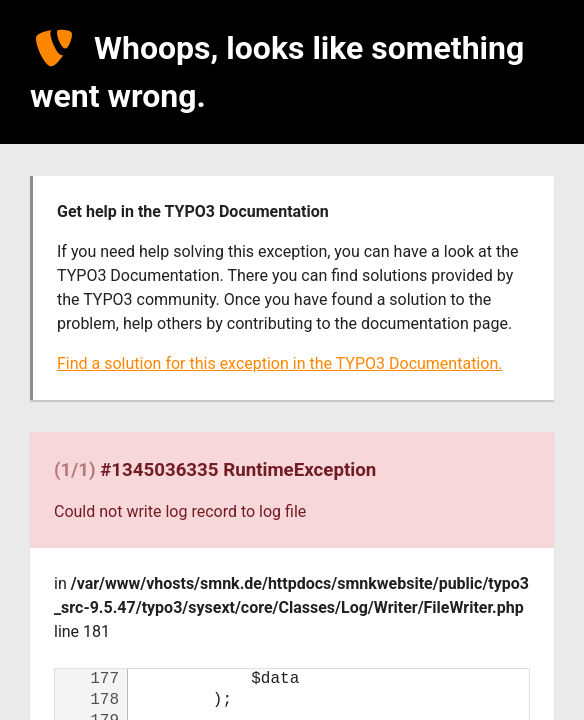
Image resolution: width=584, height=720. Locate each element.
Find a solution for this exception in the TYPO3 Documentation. (279, 363)
